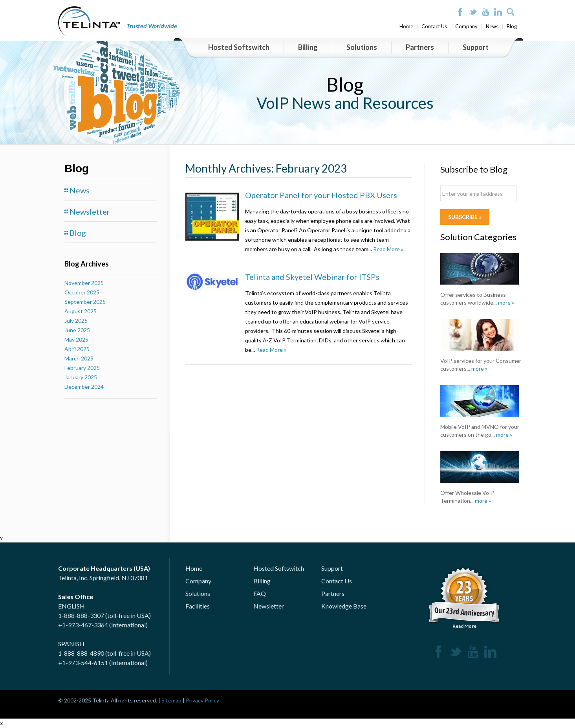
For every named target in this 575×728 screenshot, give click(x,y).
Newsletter (90, 211)
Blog (512, 26)
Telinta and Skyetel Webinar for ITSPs (312, 277)
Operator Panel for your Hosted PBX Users (321, 195)
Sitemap (171, 700)
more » (506, 302)
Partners (420, 47)
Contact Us (434, 26)
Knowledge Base (344, 606)
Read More (464, 597)
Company (466, 26)
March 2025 (79, 358)
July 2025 (76, 321)
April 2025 (77, 349)
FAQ (260, 593)
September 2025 (85, 302)
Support (476, 47)
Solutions (362, 47)
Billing (308, 47)
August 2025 (81, 311)
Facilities (198, 606)
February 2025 (82, 368)
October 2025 (82, 292)
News (492, 26)
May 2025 (76, 339)
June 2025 (77, 330)
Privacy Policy (202, 700)
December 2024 (84, 387)
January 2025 (81, 377)
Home (406, 26)
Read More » (388, 249)
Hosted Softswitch (239, 47)
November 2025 (84, 283)
